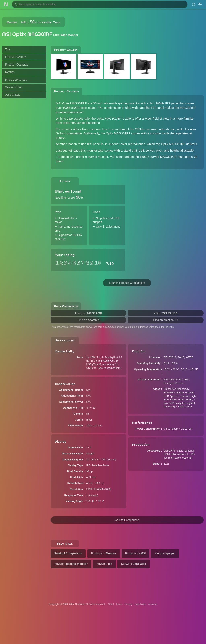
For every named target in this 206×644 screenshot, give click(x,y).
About (111, 604)
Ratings (10, 72)
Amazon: (88, 313)
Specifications (14, 87)
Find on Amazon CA (166, 320)
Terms (119, 604)
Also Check (12, 95)
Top (8, 49)
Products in (104, 553)
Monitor (12, 22)
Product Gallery (16, 57)
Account (153, 604)
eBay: (166, 313)
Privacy (128, 604)
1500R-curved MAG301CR (158, 157)
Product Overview (17, 65)
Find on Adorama (88, 320)
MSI (24, 22)
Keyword (165, 553)
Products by (135, 553)
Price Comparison (16, 80)
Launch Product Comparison (127, 283)
